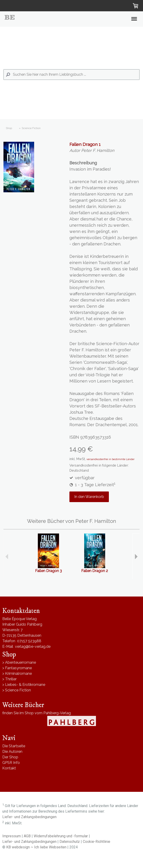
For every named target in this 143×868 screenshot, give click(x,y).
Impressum (12, 836)
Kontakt (9, 768)
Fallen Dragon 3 (48, 571)
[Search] (71, 75)
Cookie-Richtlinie (97, 842)
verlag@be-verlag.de (33, 646)
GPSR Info (11, 763)
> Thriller (9, 679)
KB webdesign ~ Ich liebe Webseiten (36, 847)
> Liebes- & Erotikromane (24, 685)
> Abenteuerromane (19, 662)
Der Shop (10, 757)
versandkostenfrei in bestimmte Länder (110, 459)
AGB (27, 836)
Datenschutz (70, 842)
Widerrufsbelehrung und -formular (61, 836)
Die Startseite (14, 746)
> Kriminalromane (17, 674)
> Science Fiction (17, 690)
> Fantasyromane (17, 668)
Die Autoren (12, 752)
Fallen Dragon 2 (95, 571)
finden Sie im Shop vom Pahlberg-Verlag (37, 713)
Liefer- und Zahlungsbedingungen (29, 817)
